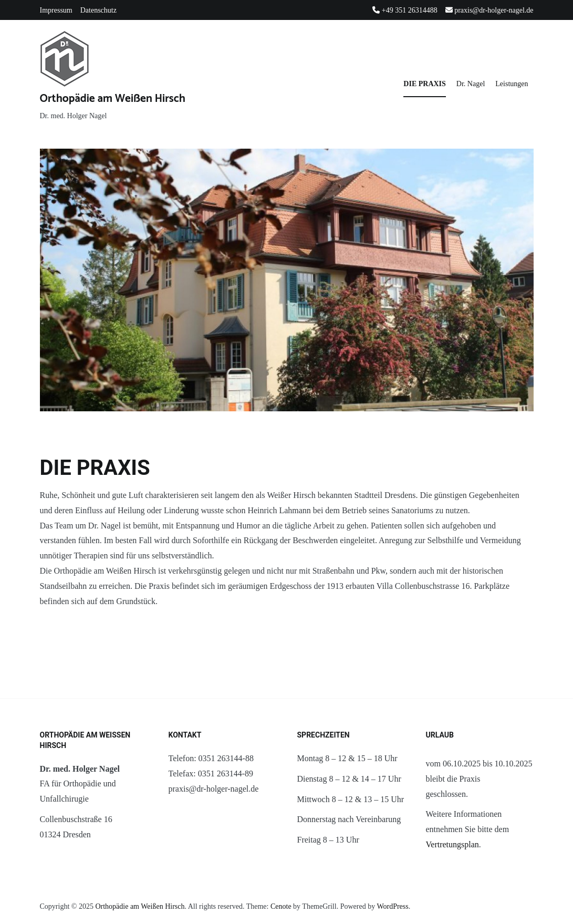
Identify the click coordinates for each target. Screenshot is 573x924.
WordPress (392, 906)
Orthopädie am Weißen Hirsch (113, 99)
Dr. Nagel (471, 84)
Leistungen (512, 84)
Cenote (281, 906)
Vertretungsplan (452, 844)
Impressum (56, 10)
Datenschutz (98, 10)
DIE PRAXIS (425, 84)
